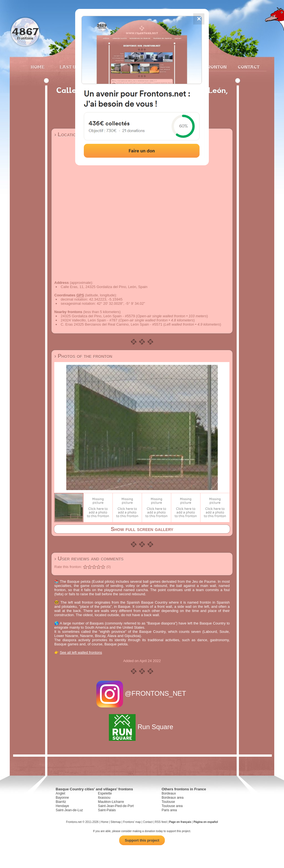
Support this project (142, 840)
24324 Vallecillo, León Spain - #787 (89, 320)
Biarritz (61, 802)
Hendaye (62, 806)
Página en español (206, 822)
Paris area (169, 810)
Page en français (180, 822)
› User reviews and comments (89, 559)
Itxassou (104, 798)
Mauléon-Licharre (111, 802)
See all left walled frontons (81, 652)
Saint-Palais (107, 810)
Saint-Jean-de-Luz (69, 810)
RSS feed (161, 822)
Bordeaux (169, 793)
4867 (25, 31)
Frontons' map (132, 822)
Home (38, 67)
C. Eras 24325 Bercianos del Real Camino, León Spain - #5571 (112, 324)
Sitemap (116, 822)
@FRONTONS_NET (142, 693)
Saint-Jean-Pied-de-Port (116, 806)
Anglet (60, 793)
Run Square (142, 727)
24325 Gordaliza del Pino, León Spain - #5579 (98, 316)
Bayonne (62, 798)
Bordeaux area (172, 798)
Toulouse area (172, 806)
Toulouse (168, 802)
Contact (248, 67)
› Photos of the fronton (83, 356)
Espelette (105, 793)
